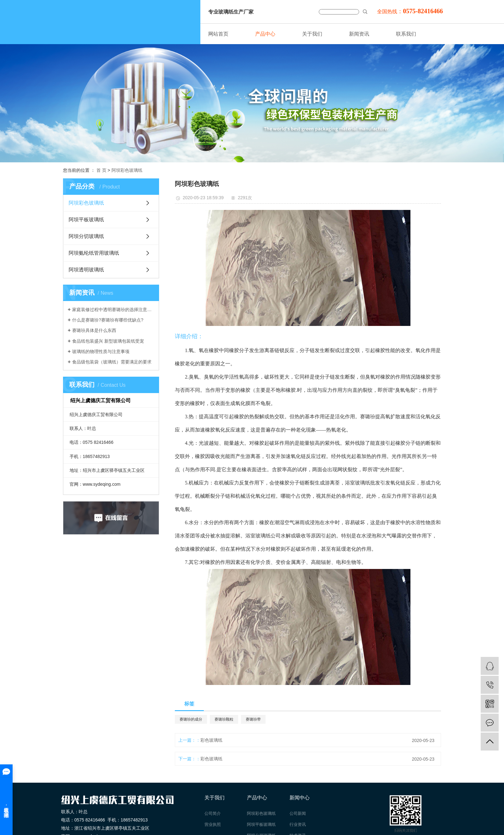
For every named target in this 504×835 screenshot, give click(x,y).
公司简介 (213, 813)
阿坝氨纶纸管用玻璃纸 (94, 253)
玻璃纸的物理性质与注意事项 (101, 351)
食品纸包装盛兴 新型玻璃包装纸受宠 (108, 341)
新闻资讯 (359, 34)
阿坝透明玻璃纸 (86, 270)
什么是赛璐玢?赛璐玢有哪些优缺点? (108, 320)
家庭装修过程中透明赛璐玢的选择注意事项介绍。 (113, 310)
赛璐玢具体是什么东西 (94, 330)
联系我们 (406, 34)
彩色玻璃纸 (211, 740)
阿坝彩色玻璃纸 (127, 170)
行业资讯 (298, 824)
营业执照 (213, 824)
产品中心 (265, 34)
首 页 (101, 170)
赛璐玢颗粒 (224, 719)
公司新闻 (298, 813)
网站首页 (218, 34)
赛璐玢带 (253, 719)
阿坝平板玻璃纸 (86, 220)
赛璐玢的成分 (191, 719)
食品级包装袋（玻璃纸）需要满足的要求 (112, 362)
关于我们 (312, 34)
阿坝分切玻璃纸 (86, 236)
